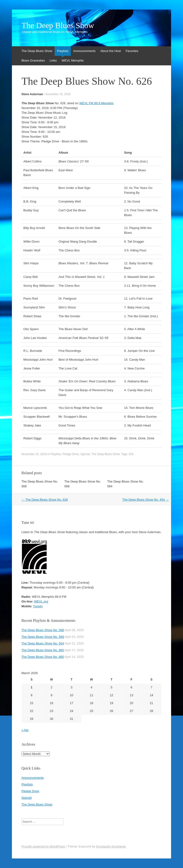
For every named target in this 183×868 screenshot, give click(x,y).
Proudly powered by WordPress (43, 846)
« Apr (25, 730)
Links (53, 60)
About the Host (111, 51)
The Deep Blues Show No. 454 (145, 500)
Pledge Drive (71, 454)
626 (131, 454)
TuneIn (38, 606)
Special (85, 454)
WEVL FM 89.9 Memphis (97, 103)
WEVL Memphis (73, 60)
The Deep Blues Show (58, 26)
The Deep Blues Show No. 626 (45, 500)
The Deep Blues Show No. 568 (43, 630)
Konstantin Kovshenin (111, 846)
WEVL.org (41, 601)
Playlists (63, 51)
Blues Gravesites (33, 60)
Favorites (132, 51)
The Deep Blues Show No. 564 (43, 643)
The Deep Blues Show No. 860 (43, 650)
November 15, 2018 (58, 94)
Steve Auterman (32, 94)
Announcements (84, 51)
